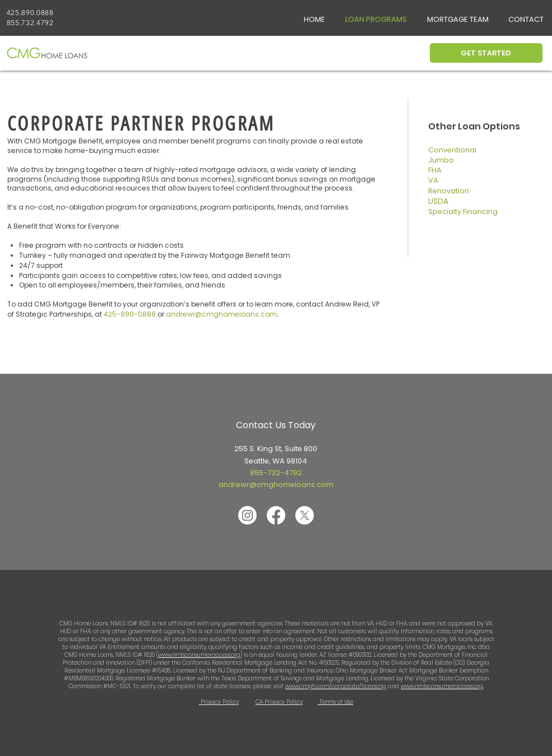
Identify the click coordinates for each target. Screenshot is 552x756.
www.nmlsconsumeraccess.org (199, 655)
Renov (439, 191)
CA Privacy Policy (279, 702)
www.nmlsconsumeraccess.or (440, 686)
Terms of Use (335, 702)
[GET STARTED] (486, 53)
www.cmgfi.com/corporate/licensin (334, 686)
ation (460, 191)
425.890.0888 (30, 13)
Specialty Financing (463, 212)
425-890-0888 (130, 314)
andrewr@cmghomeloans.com (276, 484)
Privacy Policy (219, 702)
